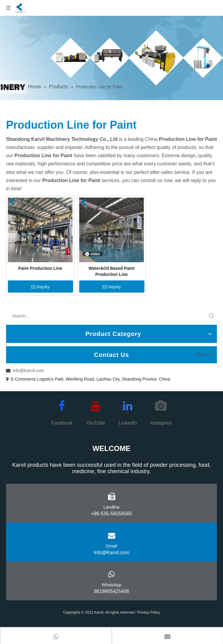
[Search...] (109, 316)
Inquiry (40, 287)
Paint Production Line (40, 268)
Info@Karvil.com (28, 371)
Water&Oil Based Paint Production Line (111, 271)
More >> (205, 355)
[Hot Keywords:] (211, 316)
